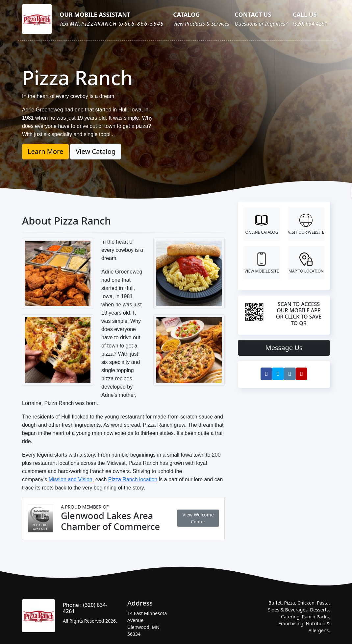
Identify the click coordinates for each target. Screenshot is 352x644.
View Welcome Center (198, 518)
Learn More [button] (45, 151)
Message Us (284, 348)
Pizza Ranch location (133, 479)
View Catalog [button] (96, 151)
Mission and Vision (71, 479)
